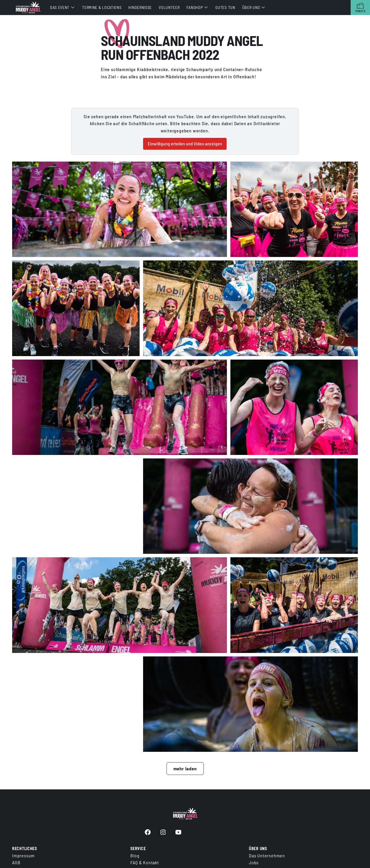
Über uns (251, 7)
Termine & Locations (102, 7)
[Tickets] (360, 8)
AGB (16, 862)
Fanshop (195, 7)
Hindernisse (140, 7)
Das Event (60, 7)
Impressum (23, 855)
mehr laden (185, 770)
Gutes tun (225, 7)
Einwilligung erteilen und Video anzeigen (185, 144)
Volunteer (169, 7)
